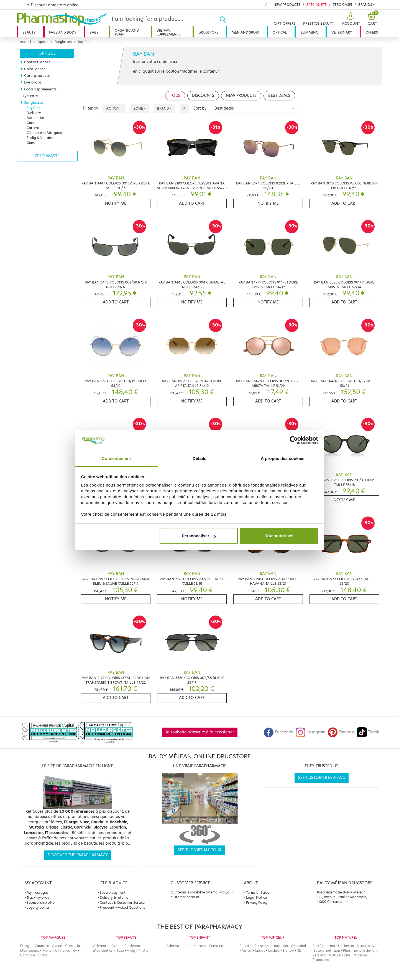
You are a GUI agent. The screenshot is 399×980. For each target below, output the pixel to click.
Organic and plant (127, 32)
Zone (138, 108)
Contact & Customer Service (122, 902)
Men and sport (246, 32)
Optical (280, 32)
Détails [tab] (199, 458)
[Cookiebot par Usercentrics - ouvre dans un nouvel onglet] (294, 440)
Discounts (203, 96)
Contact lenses (37, 62)
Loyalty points (38, 907)
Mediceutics (30, 950)
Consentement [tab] (116, 458)
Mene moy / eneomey (60, 950)
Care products (37, 75)
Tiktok (368, 732)
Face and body (63, 32)
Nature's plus (340, 955)
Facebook (278, 732)
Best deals (279, 96)
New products (287, 5)
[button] (350, 19)
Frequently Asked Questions (122, 907)
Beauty (29, 32)
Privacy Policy (257, 902)
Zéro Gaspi (342, 5)
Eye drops (33, 82)
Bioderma (132, 946)
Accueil (25, 42)
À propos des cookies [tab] (283, 458)
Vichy (43, 955)
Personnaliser (199, 536)
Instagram (310, 732)
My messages (38, 892)
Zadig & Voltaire (40, 138)
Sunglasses (63, 42)
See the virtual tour (199, 850)
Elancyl (288, 950)
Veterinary (342, 32)
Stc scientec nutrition (271, 946)
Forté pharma (324, 946)
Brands (365, 5)
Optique (47, 53)
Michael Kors (37, 118)
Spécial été (317, 5)
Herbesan (346, 946)
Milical (247, 950)
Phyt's (143, 950)
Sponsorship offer (41, 902)
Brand (163, 108)
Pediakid (216, 946)
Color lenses (35, 69)
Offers (372, 32)
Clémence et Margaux (44, 133)
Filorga (26, 946)
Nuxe (120, 950)
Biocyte (245, 946)
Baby (94, 32)
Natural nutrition (326, 950)
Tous (175, 96)
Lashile (274, 950)
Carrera (33, 128)
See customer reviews (322, 778)
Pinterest (341, 732)
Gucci (31, 123)
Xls (299, 950)
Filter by (91, 108)
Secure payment (113, 892)
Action (113, 108)
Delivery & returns (114, 897)
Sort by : (201, 108)
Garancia (73, 946)
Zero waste (47, 156)
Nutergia (361, 955)
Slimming (309, 32)
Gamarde (28, 955)
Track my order (39, 897)
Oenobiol (298, 946)
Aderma (100, 946)
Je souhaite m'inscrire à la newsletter (200, 732)
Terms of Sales (258, 892)
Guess (31, 143)
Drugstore (208, 32)
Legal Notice (256, 897)
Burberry (34, 113)
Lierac (260, 950)
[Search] (164, 19)
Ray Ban (33, 108)
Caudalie (42, 946)
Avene (57, 946)
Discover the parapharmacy (78, 855)
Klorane (200, 946)
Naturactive (367, 946)
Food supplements (40, 89)
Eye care (30, 96)
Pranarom (321, 960)
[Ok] (225, 19)
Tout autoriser (279, 536)
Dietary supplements (169, 32)
